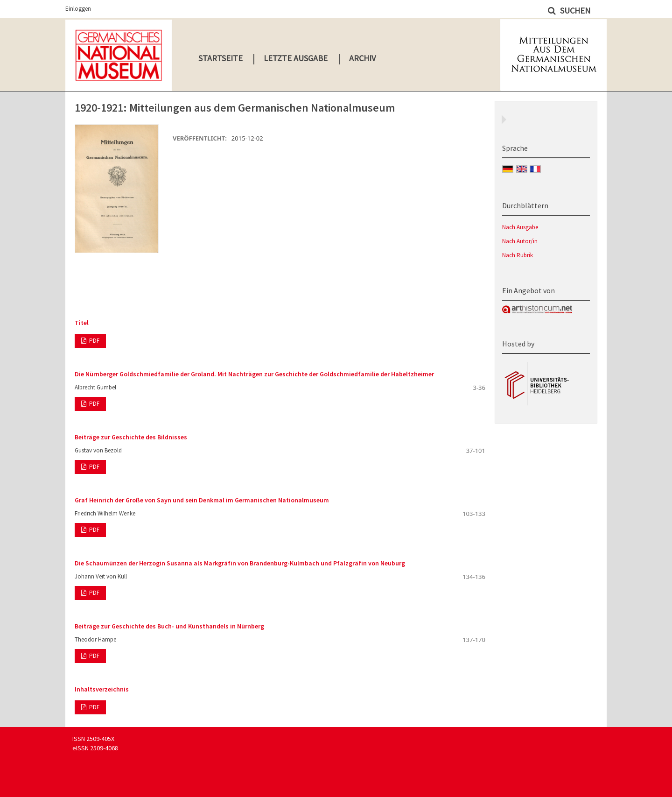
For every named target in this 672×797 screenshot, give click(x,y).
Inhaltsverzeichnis (102, 689)
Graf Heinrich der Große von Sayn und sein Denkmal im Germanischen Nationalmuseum (202, 500)
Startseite (220, 58)
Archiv (362, 58)
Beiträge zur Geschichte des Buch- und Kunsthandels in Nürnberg (169, 626)
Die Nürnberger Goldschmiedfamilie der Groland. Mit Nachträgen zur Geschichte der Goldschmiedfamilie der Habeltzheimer (254, 374)
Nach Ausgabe (520, 227)
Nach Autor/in (520, 241)
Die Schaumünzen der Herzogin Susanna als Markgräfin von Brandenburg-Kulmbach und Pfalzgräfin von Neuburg (240, 563)
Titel (82, 323)
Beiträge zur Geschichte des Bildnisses (131, 437)
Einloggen (78, 9)
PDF (94, 341)
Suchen (574, 11)
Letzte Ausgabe (296, 58)
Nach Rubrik (518, 255)
